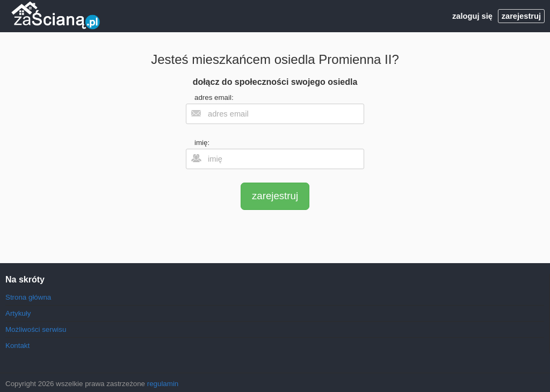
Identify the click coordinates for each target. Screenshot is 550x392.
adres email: (214, 97)
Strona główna (28, 297)
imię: (202, 143)
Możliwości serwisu (36, 329)
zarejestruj (521, 16)
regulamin (163, 384)
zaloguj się (472, 16)
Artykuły (18, 313)
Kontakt (17, 346)
